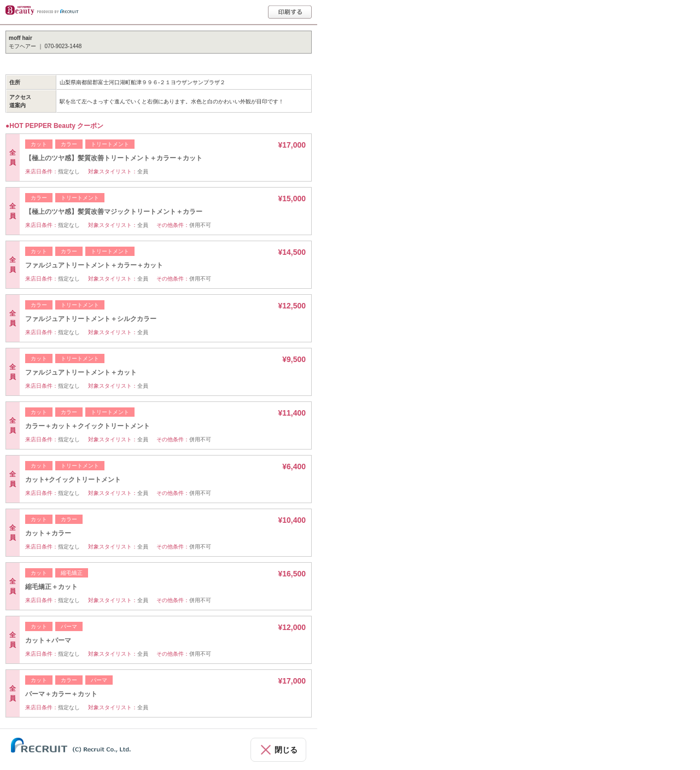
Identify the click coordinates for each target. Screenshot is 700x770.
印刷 (290, 12)
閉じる (286, 750)
